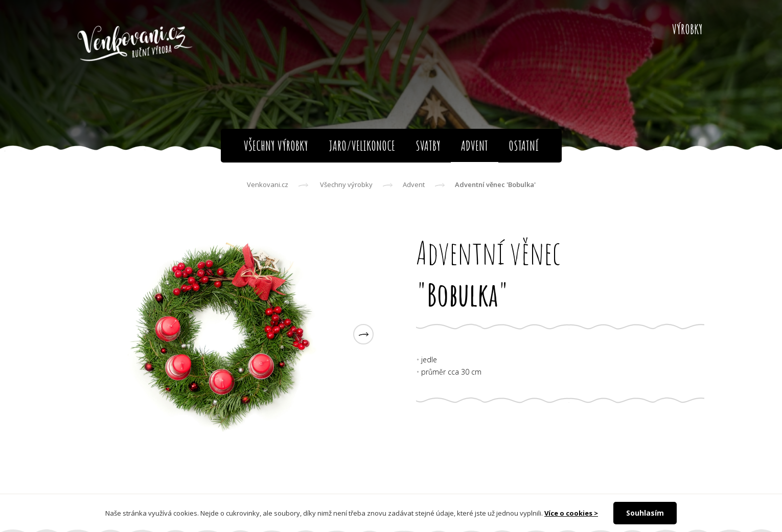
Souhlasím (645, 513)
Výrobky (687, 29)
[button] (363, 334)
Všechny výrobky (346, 184)
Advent (414, 184)
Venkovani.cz (268, 184)
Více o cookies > (571, 513)
